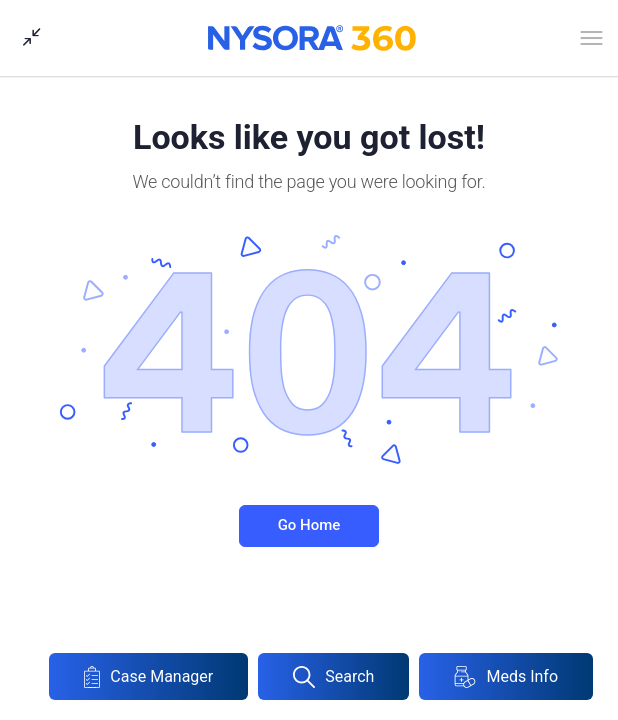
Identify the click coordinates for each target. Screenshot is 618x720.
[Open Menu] (591, 41)
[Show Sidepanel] (27, 38)
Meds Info (506, 677)
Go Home (309, 525)
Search (333, 677)
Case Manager (148, 677)
